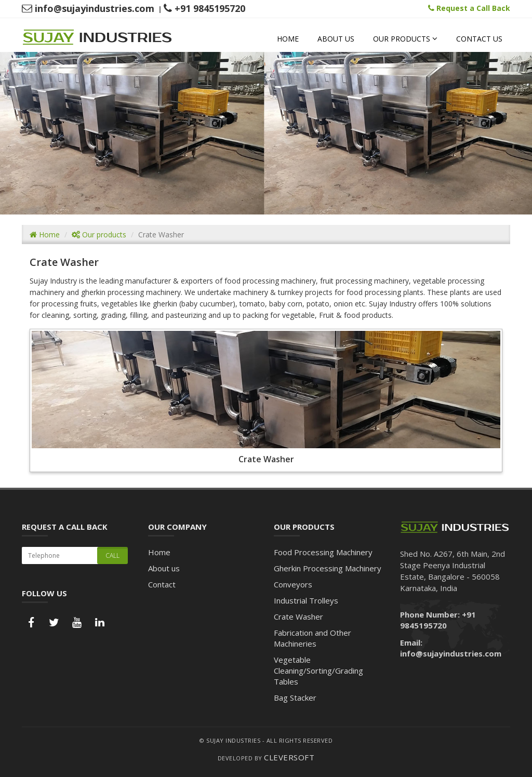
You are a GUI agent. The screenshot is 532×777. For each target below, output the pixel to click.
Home (288, 39)
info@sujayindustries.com (88, 8)
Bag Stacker (295, 698)
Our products (99, 235)
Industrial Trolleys (306, 600)
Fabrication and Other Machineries (312, 638)
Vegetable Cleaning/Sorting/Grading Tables (318, 671)
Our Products (405, 39)
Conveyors (293, 584)
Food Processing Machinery (323, 552)
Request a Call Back (469, 8)
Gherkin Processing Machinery (328, 568)
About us (336, 39)
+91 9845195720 (204, 8)
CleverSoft (289, 757)
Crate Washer (298, 617)
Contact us (479, 39)
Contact (162, 584)
